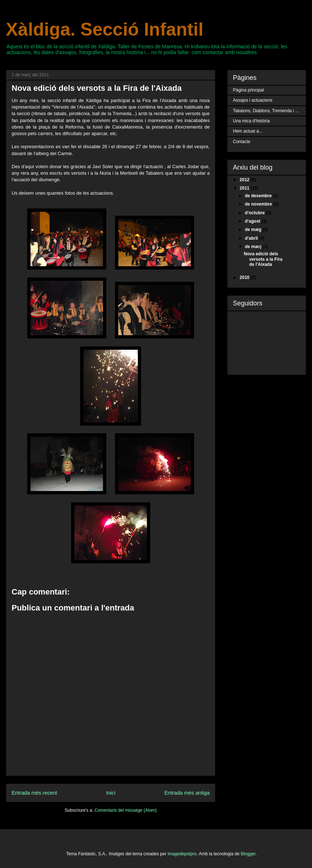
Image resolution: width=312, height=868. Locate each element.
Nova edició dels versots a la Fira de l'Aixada (263, 259)
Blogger (248, 854)
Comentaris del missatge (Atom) (125, 810)
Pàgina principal (248, 90)
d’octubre (255, 213)
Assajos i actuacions (253, 100)
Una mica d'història (251, 121)
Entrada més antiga (187, 793)
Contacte (242, 142)
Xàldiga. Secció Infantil (105, 29)
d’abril (252, 238)
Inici (111, 793)
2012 (245, 180)
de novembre (259, 204)
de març (254, 247)
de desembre (259, 196)
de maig (254, 230)
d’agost (253, 221)
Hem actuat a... (248, 131)
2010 (245, 277)
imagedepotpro (182, 854)
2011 (245, 188)
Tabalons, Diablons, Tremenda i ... (266, 111)
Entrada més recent (34, 793)
